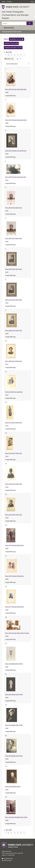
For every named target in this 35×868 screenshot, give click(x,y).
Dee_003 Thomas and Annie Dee (16, 177)
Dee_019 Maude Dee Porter (14, 664)
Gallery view (10, 59)
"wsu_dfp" (17, 39)
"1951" (13, 48)
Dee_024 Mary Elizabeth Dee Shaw (16, 817)
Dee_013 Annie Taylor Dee (14, 484)
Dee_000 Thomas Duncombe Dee (16, 89)
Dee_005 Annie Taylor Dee (14, 238)
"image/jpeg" (11, 43)
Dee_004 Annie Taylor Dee (14, 208)
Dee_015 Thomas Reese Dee (14, 545)
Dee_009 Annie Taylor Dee (14, 361)
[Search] (14, 23)
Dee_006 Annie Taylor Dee (14, 269)
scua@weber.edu (7, 858)
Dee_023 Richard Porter (13, 786)
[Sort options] (17, 64)
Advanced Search (9, 28)
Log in (32, 2)
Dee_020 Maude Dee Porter (14, 694)
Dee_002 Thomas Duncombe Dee (16, 151)
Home (4, 2)
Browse (9, 2)
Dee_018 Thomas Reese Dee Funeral (17, 633)
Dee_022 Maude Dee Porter (14, 756)
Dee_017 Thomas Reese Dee (14, 607)
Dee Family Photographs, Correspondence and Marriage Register (15, 15)
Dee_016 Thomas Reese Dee (14, 576)
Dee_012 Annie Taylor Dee (14, 453)
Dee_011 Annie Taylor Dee (14, 423)
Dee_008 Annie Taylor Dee (14, 330)
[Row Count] (18, 59)
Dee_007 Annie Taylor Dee (14, 300)
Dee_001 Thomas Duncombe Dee (16, 120)
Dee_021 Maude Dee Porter (14, 725)
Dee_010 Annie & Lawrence (14, 392)
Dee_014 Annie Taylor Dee (14, 515)
